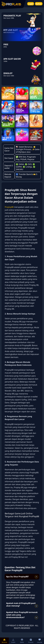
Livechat (40, 641)
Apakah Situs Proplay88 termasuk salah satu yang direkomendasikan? (22, 615)
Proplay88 (9, 207)
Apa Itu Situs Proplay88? (22, 577)
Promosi (31, 641)
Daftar (39, 4)
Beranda (4, 641)
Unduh (13, 641)
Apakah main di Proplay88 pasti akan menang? (22, 605)
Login (31, 4)
